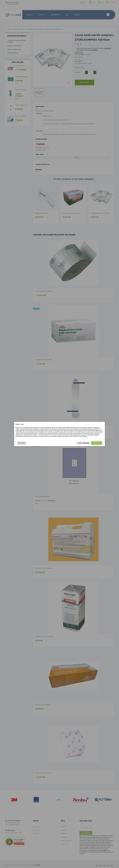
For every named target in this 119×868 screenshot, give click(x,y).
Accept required (83, 443)
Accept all (97, 443)
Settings (22, 443)
